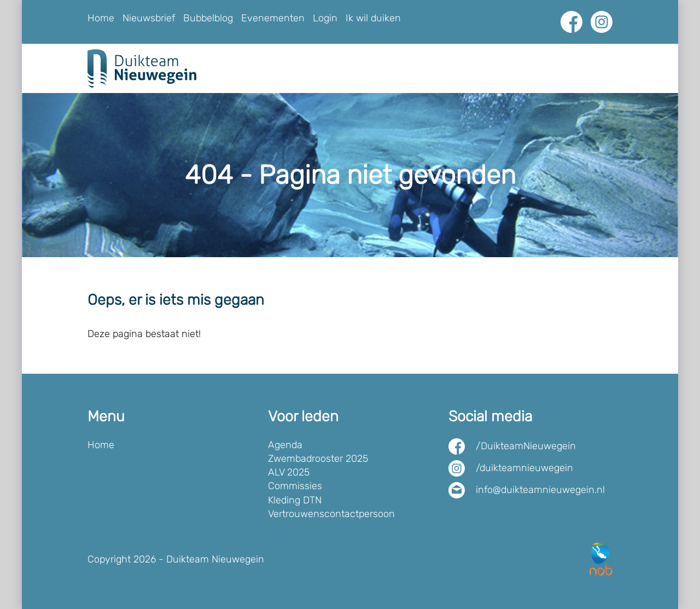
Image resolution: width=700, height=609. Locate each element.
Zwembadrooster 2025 (318, 459)
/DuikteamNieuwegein (526, 446)
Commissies (295, 486)
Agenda (285, 445)
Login (325, 18)
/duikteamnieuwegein (524, 468)
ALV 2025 (289, 472)
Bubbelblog (208, 18)
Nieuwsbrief (149, 18)
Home (101, 18)
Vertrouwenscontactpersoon (331, 514)
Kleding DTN (295, 500)
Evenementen (273, 18)
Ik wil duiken (373, 18)
